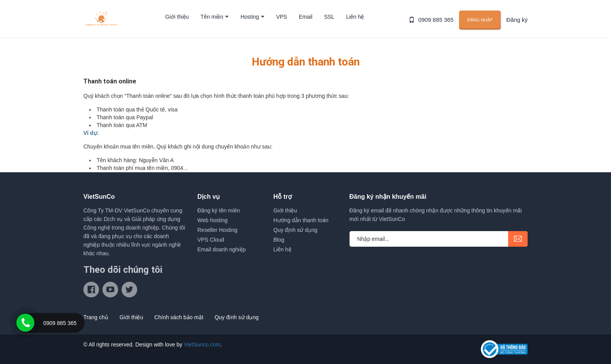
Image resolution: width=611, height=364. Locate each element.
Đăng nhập (481, 24)
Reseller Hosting (218, 230)
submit (518, 239)
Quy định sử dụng (296, 230)
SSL (329, 25)
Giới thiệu (177, 25)
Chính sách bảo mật (179, 317)
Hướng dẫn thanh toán (301, 220)
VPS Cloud (211, 240)
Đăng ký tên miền (219, 210)
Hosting (250, 25)
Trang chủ (96, 317)
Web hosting (213, 220)
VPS (282, 25)
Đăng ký (518, 24)
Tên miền (212, 25)
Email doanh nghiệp (222, 249)
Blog (279, 240)
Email (306, 25)
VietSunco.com (202, 345)
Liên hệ (355, 25)
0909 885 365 (438, 24)
